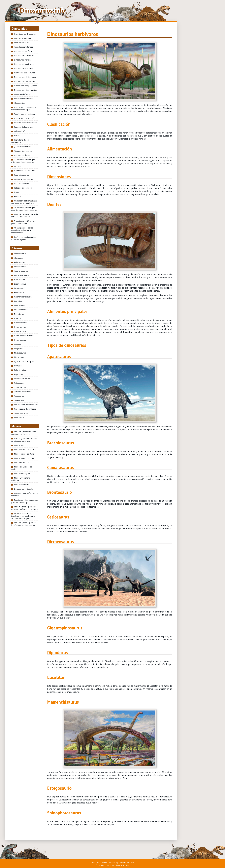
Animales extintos (21, 43)
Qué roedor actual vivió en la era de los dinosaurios (24, 216)
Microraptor (19, 357)
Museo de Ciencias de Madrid (22, 468)
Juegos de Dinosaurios (23, 179)
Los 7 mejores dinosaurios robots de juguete (24, 238)
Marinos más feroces (23, 94)
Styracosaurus (20, 387)
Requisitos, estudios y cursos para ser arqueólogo (24, 501)
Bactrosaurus (20, 280)
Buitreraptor (19, 293)
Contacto (113, 863)
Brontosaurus (20, 288)
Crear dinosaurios (22, 175)
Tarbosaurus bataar (22, 392)
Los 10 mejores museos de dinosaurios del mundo (24, 433)
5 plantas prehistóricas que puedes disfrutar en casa (24, 222)
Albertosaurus (20, 254)
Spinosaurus (19, 383)
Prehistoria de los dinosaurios (20, 141)
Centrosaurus (20, 305)
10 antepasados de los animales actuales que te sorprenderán (22, 230)
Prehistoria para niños (23, 38)
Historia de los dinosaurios (25, 34)
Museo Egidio (20, 445)
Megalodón (19, 349)
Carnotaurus (19, 301)
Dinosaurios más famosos (25, 77)
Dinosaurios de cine (22, 155)
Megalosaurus (20, 353)
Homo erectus (20, 331)
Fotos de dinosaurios (23, 188)
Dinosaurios (42, 10)
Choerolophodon (21, 310)
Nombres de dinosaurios (24, 171)
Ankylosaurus (20, 262)
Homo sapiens (20, 340)
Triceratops (19, 400)
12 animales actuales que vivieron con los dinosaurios (23, 161)
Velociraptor (19, 418)
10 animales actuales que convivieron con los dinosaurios (24, 209)
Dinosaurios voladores (24, 68)
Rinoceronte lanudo (22, 379)
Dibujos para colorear (23, 184)
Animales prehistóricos (24, 47)
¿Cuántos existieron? (23, 147)
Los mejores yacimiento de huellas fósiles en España (24, 108)
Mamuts (17, 344)
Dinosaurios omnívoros (24, 64)
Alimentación (20, 103)
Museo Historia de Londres (25, 450)
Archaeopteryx (20, 267)
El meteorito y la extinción (25, 118)
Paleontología (20, 131)
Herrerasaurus (20, 327)
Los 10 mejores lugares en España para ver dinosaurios (23, 524)
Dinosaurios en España (24, 489)
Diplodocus (19, 314)
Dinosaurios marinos (23, 60)
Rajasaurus (19, 374)
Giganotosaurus (21, 323)
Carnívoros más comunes (25, 73)
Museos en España (22, 485)
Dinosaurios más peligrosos (26, 86)
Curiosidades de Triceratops (26, 405)
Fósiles (17, 136)
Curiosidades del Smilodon (25, 409)
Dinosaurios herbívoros (24, 56)
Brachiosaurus (20, 284)
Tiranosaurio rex (21, 413)
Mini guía (18, 166)
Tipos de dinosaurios (23, 151)
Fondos (17, 192)
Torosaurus (19, 396)
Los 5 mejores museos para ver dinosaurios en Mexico (24, 440)
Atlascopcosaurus (22, 275)
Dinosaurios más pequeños (25, 90)
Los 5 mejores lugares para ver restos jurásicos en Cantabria (25, 508)
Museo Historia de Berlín (24, 454)
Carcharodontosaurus (23, 297)
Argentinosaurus (21, 271)
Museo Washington (22, 474)
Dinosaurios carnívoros (24, 51)
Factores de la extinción (24, 127)
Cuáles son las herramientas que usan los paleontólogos (24, 202)
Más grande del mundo (24, 99)
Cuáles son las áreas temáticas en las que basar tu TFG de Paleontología (23, 516)
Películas (18, 197)
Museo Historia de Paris (24, 458)
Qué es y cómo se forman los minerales (25, 495)
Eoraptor (18, 318)
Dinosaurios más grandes (25, 81)
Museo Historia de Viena (24, 463)
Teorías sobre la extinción (25, 114)
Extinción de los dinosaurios (26, 123)
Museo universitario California (21, 479)
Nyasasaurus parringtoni (24, 361)
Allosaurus (19, 258)
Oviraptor (18, 366)
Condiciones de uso (99, 863)
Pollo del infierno (21, 370)
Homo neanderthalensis (24, 336)
